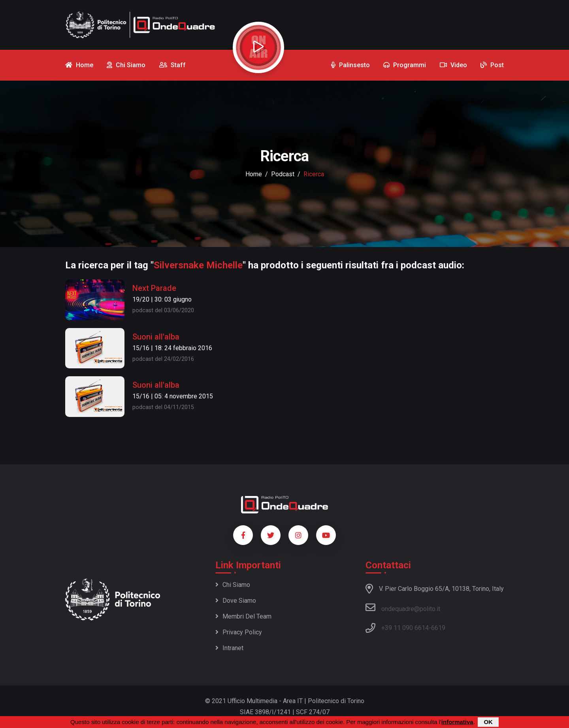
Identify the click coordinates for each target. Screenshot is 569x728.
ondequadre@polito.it (403, 607)
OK (488, 722)
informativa (457, 722)
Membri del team (243, 616)
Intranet (229, 648)
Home (254, 174)
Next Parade (154, 288)
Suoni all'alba (156, 337)
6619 (438, 628)
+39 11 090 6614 (405, 628)
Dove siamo (236, 601)
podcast (283, 174)
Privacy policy (239, 632)
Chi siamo (233, 585)
